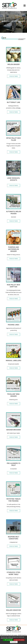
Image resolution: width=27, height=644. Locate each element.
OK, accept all (8, 640)
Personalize (14, 642)
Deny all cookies (19, 640)
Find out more (14, 76)
